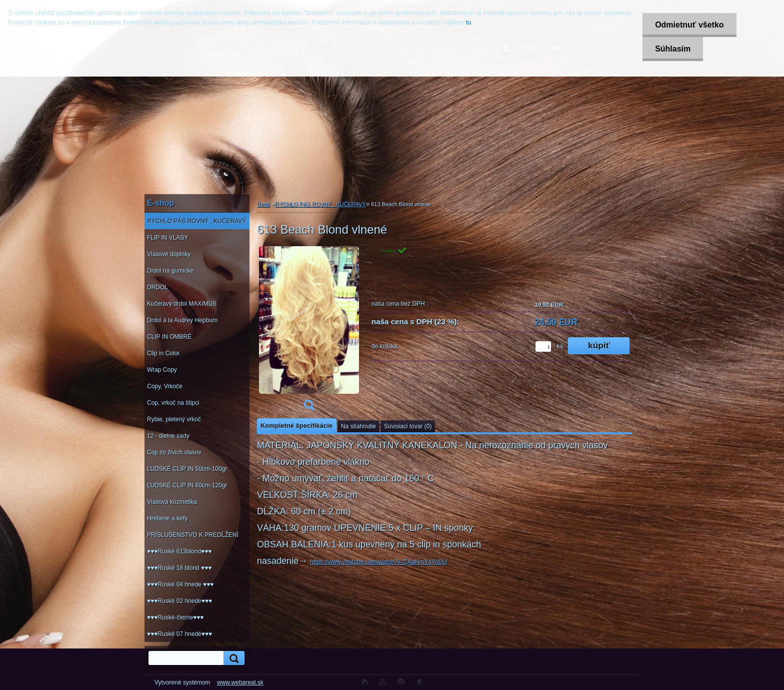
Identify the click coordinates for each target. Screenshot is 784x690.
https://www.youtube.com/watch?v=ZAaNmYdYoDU (378, 562)
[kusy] (543, 347)
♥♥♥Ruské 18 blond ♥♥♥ (179, 568)
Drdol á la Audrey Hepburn (182, 320)
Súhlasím (673, 49)
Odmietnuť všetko (689, 25)
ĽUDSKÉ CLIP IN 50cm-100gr (187, 469)
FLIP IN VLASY (167, 238)
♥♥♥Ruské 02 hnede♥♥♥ (179, 601)
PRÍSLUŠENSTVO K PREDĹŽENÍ (193, 535)
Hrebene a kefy (167, 518)
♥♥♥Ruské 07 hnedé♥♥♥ (179, 634)
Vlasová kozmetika (172, 502)
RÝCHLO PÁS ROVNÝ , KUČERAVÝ (197, 221)
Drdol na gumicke (170, 271)
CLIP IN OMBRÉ (169, 337)
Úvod (263, 204)
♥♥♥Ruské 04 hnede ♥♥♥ (180, 584)
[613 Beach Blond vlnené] (309, 331)
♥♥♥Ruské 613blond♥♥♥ (179, 551)
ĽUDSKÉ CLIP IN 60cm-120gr (187, 485)
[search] (232, 658)
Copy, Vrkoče (165, 386)
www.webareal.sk (240, 682)
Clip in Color (163, 353)
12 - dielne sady (168, 436)
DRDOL (157, 287)
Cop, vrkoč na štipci (173, 403)
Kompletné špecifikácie (296, 426)
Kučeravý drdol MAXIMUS (182, 304)
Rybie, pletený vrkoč (174, 419)
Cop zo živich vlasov (174, 452)
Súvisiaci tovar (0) (408, 426)
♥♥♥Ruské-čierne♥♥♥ (175, 617)
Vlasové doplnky (169, 254)
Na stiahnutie (358, 426)
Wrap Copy (162, 370)
